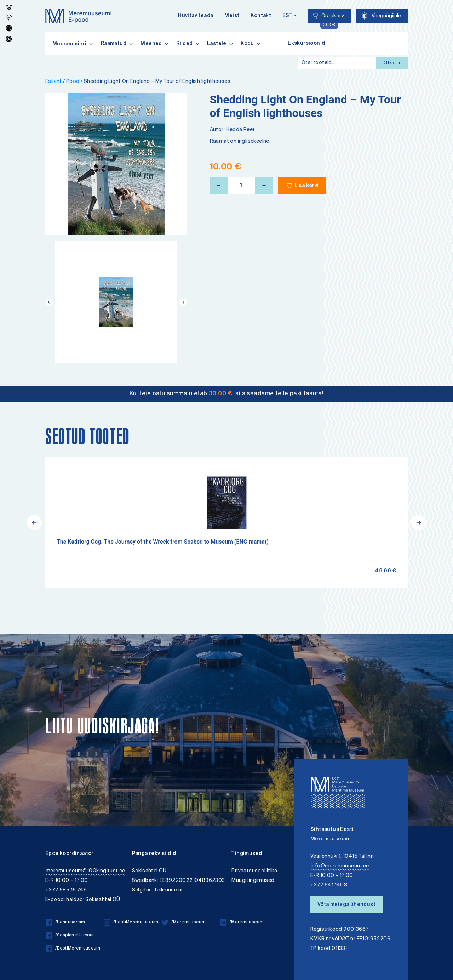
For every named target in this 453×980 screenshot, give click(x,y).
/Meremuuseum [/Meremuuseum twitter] (184, 922)
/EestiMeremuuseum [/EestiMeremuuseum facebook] (73, 949)
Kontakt (261, 16)
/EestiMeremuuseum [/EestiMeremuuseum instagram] (131, 922)
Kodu (251, 44)
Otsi (392, 63)
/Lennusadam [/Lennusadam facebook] (65, 922)
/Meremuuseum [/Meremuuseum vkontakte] (242, 922)
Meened (155, 44)
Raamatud (117, 44)
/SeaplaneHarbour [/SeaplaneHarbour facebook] (70, 936)
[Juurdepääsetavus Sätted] (382, 16)
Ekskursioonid (306, 44)
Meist (232, 16)
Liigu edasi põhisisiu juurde (9, 1)
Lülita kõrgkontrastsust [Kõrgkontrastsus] (10, 5)
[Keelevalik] (289, 16)
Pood (73, 82)
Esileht (54, 82)
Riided (188, 44)
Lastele (220, 44)
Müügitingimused (253, 881)
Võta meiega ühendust (346, 905)
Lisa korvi (307, 186)
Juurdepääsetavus (12, 1)
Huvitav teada (196, 16)
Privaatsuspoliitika (254, 871)
